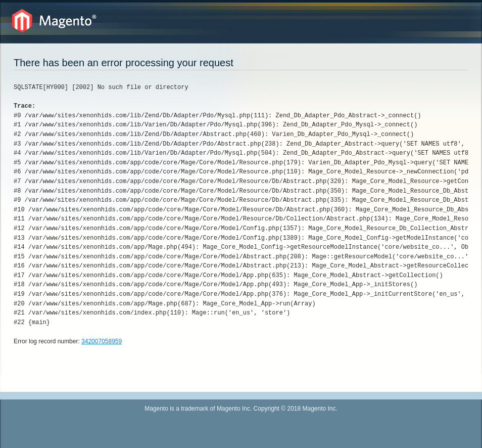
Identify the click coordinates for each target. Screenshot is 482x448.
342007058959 (102, 341)
